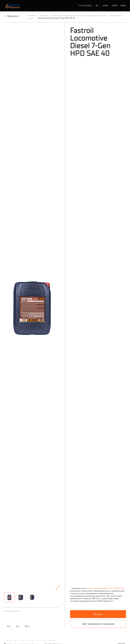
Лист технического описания (98, 434)
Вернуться (11, 16)
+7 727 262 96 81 (85, 6)
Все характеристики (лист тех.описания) (62, 564)
